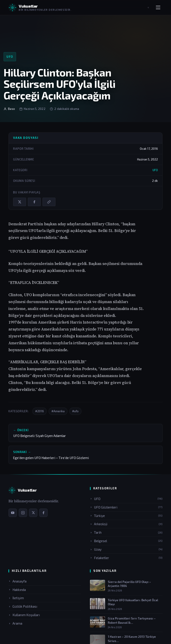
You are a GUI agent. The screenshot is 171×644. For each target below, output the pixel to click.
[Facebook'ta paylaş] (34, 202)
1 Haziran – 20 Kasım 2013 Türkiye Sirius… (132, 639)
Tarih (126, 532)
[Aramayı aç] (148, 8)
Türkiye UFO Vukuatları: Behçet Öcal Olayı (133, 602)
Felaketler (126, 558)
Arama (15, 623)
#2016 (40, 411)
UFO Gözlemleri (126, 507)
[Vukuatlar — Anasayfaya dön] (40, 8)
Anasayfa (17, 581)
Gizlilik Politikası (23, 606)
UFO (10, 57)
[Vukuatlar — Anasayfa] (22, 490)
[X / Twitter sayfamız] (33, 513)
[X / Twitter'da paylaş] (20, 202)
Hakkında (17, 590)
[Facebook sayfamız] (43, 513)
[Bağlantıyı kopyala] (49, 202)
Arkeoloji (126, 524)
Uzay (126, 549)
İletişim (16, 598)
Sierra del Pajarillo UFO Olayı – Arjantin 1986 (129, 584)
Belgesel (126, 541)
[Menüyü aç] (158, 8)
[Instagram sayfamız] (23, 513)
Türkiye (126, 516)
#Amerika (58, 411)
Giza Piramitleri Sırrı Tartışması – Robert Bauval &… (132, 620)
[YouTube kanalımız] (13, 513)
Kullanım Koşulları (24, 615)
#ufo (75, 411)
